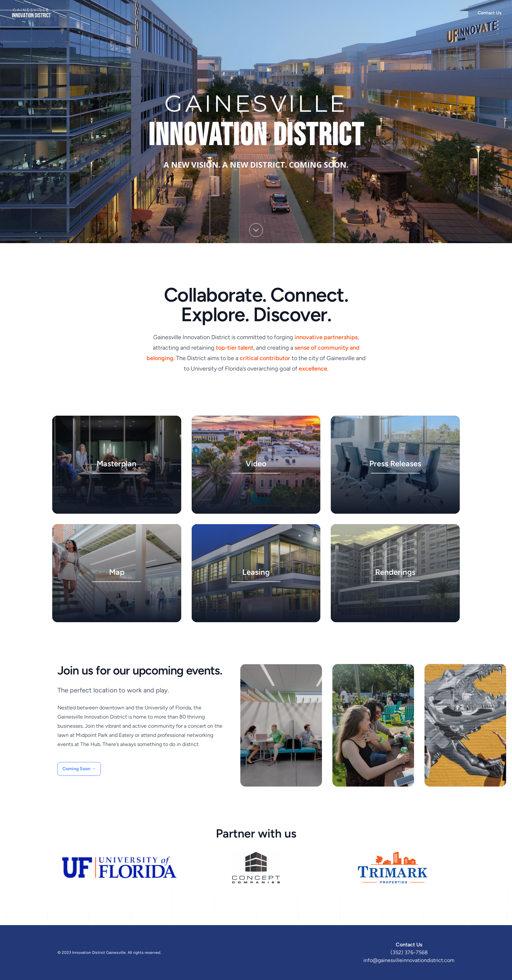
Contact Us (490, 13)
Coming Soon (79, 769)
